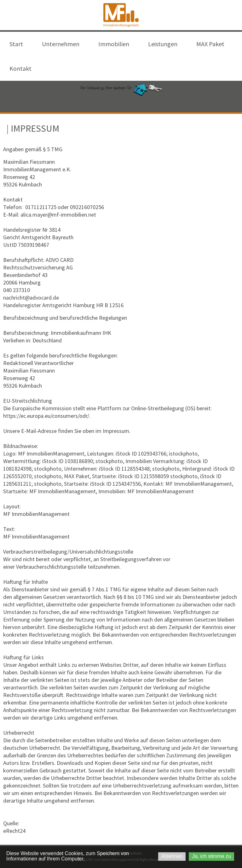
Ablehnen (172, 856)
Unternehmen (61, 44)
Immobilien (114, 44)
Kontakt (20, 68)
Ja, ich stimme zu (211, 856)
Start (16, 44)
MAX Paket (210, 44)
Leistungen (163, 44)
